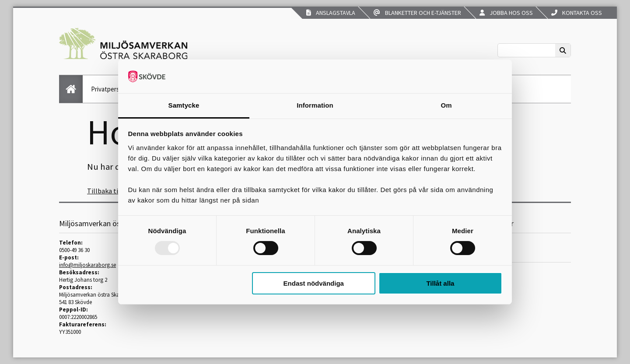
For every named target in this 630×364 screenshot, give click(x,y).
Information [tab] (315, 105)
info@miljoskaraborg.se (87, 265)
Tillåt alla (440, 283)
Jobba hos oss (506, 13)
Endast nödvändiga (314, 283)
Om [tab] (446, 105)
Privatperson (109, 89)
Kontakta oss (577, 13)
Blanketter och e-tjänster (417, 13)
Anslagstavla (331, 13)
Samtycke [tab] (184, 105)
